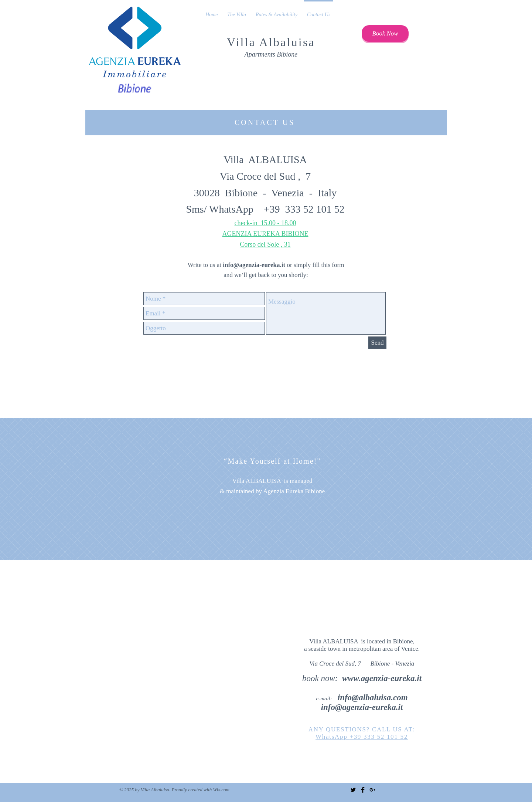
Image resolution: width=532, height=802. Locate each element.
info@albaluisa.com (373, 698)
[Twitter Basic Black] (353, 790)
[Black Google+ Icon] (372, 790)
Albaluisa (287, 42)
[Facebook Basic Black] (363, 790)
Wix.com (221, 790)
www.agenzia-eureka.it (382, 678)
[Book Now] (385, 33)
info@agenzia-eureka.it (254, 265)
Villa (243, 42)
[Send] (377, 343)
